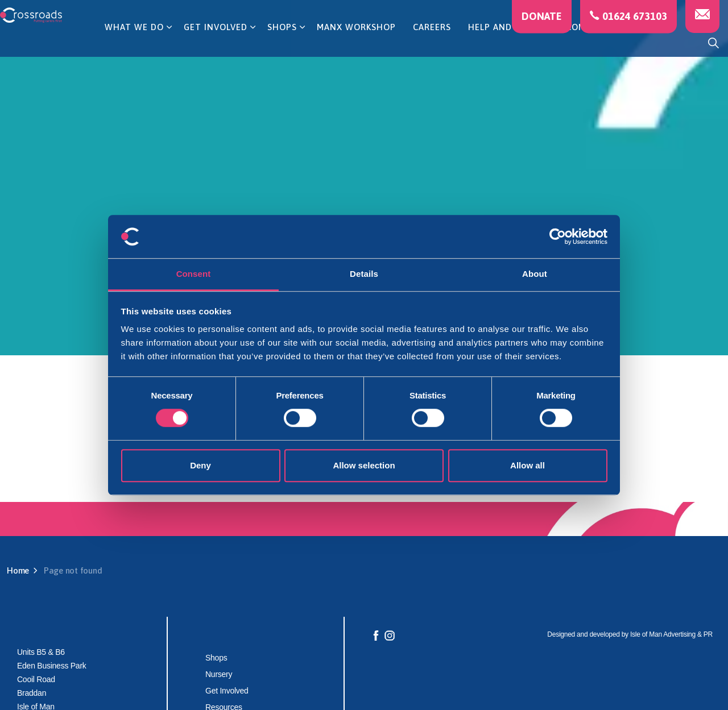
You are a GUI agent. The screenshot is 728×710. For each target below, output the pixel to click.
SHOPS (282, 42)
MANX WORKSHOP (356, 42)
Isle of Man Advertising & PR (671, 634)
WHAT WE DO (134, 42)
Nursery (219, 674)
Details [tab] (364, 274)
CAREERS (432, 42)
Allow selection (364, 465)
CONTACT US (595, 42)
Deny (200, 465)
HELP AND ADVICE (507, 42)
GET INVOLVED (216, 42)
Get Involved (227, 691)
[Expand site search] (713, 43)
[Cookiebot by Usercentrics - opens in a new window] (558, 236)
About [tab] (535, 274)
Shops (216, 658)
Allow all (528, 465)
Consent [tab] (194, 274)
